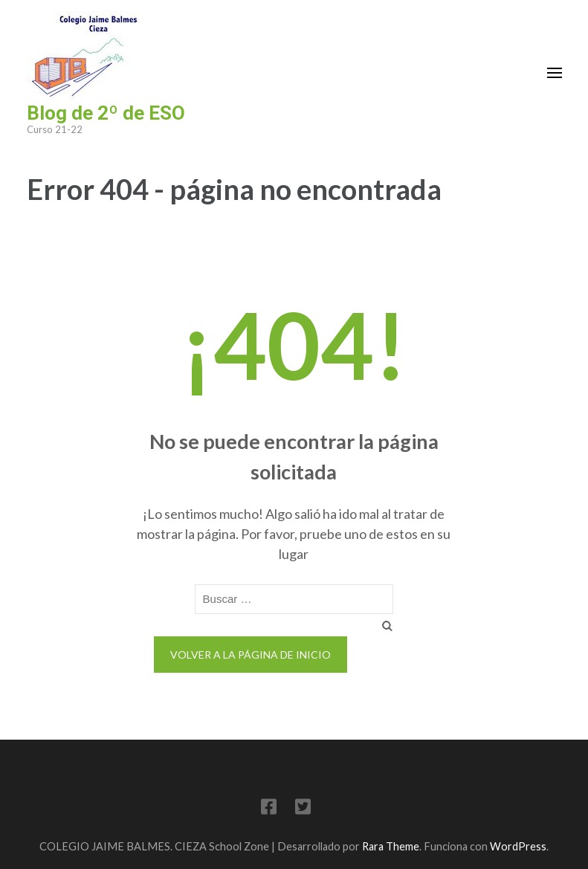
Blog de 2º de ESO (106, 113)
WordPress (518, 846)
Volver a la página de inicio (251, 655)
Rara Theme (391, 846)
